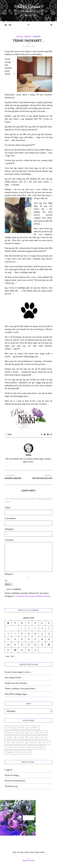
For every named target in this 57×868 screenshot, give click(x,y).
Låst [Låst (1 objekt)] (9, 742)
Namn (8, 508)
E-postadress (11, 518)
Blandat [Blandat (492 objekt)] (33, 728)
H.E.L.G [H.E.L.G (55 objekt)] (32, 732)
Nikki (9, 434)
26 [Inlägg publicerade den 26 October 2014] (49, 645)
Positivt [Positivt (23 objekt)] (20, 742)
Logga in (9, 770)
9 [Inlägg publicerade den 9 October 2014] (29, 634)
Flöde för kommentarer (15, 781)
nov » (13, 656)
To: (6, 581)
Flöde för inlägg (12, 775)
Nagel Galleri (40, 852)
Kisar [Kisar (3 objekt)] (32, 737)
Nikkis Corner (28, 7)
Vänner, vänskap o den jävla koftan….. (21, 688)
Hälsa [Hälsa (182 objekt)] (43, 732)
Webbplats (9, 529)
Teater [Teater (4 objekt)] (10, 747)
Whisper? (9, 574)
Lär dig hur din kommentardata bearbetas (32, 596)
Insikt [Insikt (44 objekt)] (10, 737)
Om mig (20, 852)
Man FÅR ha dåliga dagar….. (17, 694)
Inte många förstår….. (14, 677)
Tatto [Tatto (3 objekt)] (45, 742)
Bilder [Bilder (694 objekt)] (21, 728)
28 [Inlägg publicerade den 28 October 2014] (15, 650)
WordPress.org (11, 786)
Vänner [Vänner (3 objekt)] (10, 752)
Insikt (28, 37)
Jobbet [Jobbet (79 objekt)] (21, 737)
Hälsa (20, 37)
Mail (15, 852)
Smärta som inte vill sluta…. (17, 683)
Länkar (27, 852)
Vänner (36, 37)
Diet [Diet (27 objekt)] (22, 732)
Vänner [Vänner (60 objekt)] (40, 747)
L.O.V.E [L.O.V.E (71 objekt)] (42, 737)
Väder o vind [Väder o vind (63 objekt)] (25, 747)
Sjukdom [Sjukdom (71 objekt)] (33, 742)
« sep (7, 656)
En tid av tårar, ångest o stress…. (18, 672)
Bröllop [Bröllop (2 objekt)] (11, 732)
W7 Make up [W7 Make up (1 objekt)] (24, 752)
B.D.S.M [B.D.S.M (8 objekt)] (10, 728)
